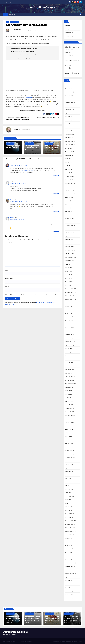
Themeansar (29, 641)
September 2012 (69, 468)
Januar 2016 (68, 412)
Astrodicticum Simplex (42, 7)
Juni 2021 (68, 268)
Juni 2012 (68, 479)
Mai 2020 (67, 313)
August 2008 (68, 577)
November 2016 (69, 377)
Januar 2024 (68, 180)
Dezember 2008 (69, 563)
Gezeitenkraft (28, 98)
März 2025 (68, 131)
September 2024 (69, 152)
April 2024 (68, 169)
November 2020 (69, 292)
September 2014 (69, 426)
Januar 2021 (68, 285)
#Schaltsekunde (29, 31)
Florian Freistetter (17, 29)
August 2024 (68, 155)
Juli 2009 (67, 538)
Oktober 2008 (69, 570)
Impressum (62, 641)
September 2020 (69, 299)
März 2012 (68, 489)
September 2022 (69, 236)
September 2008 (69, 573)
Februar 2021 (68, 282)
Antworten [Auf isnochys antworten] (56, 231)
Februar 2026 (69, 92)
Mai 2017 (67, 356)
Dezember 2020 (69, 289)
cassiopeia (13, 164)
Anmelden (68, 26)
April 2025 (68, 127)
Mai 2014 (67, 440)
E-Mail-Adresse (9, 278)
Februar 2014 (68, 450)
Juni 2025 (68, 120)
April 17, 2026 (30, 621)
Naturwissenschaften (14, 22)
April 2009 (68, 549)
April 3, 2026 (69, 621)
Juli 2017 (67, 349)
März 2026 (68, 88)
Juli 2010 (67, 500)
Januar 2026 (68, 95)
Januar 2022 (68, 243)
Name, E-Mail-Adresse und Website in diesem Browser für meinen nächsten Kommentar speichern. (32, 295)
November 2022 (69, 229)
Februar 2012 (68, 493)
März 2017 (68, 363)
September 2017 (69, 341)
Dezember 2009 (69, 521)
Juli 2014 (67, 433)
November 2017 (69, 334)
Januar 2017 (68, 370)
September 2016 (69, 384)
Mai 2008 (67, 588)
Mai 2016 (67, 398)
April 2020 (68, 317)
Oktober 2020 (69, 296)
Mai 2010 (67, 503)
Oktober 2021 (68, 254)
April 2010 (68, 507)
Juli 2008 (67, 581)
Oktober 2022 (69, 233)
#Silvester (37, 31)
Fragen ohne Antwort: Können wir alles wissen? (72, 73)
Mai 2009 (67, 545)
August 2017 (68, 345)
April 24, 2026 (11, 621)
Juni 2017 (68, 352)
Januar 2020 (68, 327)
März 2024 (68, 173)
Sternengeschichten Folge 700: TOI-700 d (13, 147)
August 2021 (68, 261)
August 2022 (68, 240)
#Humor (22, 31)
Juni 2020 (68, 310)
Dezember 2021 (69, 247)
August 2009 (68, 535)
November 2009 (69, 524)
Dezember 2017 (69, 331)
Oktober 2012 (68, 465)
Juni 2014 (68, 436)
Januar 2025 (68, 138)
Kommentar (8, 243)
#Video (49, 31)
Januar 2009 (68, 559)
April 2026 (68, 85)
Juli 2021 (67, 264)
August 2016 (68, 387)
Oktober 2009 (69, 528)
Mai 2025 (67, 124)
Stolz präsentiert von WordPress (10, 641)
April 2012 (68, 486)
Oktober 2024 (69, 148)
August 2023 (68, 197)
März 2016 (68, 405)
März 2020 (68, 320)
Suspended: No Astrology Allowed (48, 118)
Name (7, 270)
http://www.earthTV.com (27, 170)
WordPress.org (69, 36)
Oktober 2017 (68, 338)
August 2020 (68, 303)
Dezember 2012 (69, 457)
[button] (78, 14)
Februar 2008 (69, 598)
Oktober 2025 (69, 106)
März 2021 (68, 278)
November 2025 (69, 102)
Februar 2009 (69, 556)
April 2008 (68, 591)
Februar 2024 (69, 176)
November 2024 (69, 145)
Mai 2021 (67, 271)
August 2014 (68, 429)
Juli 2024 (67, 159)
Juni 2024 (68, 162)
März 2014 (68, 447)
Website (7, 287)
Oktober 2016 (69, 380)
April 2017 (68, 359)
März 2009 (68, 552)
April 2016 (68, 401)
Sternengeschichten (10, 144)
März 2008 (68, 595)
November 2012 (69, 461)
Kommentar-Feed (70, 33)
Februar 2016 (68, 408)
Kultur (8, 22)
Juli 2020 (67, 306)
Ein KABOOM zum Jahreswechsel (26, 25)
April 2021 (68, 275)
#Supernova (43, 31)
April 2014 (68, 443)
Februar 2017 (68, 366)
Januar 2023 (68, 222)
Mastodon (12, 14)
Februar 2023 (69, 218)
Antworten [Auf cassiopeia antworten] (56, 176)
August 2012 (68, 472)
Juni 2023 (68, 204)
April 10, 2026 (50, 621)
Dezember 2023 (69, 183)
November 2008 (69, 566)
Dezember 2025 (69, 99)
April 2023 (68, 211)
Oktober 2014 (69, 422)
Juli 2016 (67, 391)
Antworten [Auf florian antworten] (56, 211)
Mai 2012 (67, 482)
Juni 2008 (68, 584)
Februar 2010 (68, 514)
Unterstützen (56, 641)
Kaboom (55, 40)
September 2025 (69, 110)
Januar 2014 (68, 454)
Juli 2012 (67, 475)
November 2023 (69, 187)
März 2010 (68, 510)
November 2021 (69, 250)
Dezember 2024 (69, 141)
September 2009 (69, 531)
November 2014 (69, 419)
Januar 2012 (68, 496)
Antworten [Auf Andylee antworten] (56, 193)
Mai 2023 (67, 208)
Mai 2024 (67, 166)
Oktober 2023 (69, 190)
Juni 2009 (68, 542)
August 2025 (68, 113)
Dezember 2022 (69, 226)
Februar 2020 (69, 324)
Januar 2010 (68, 517)
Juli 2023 (67, 201)
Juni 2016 (68, 394)
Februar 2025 (69, 134)
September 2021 (69, 257)
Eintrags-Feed (69, 29)
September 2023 (69, 194)
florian (12, 200)
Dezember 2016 (69, 373)
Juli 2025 (67, 117)
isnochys (12, 218)
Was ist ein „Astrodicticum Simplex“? (74, 641)
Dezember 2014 (69, 415)
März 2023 (68, 215)
